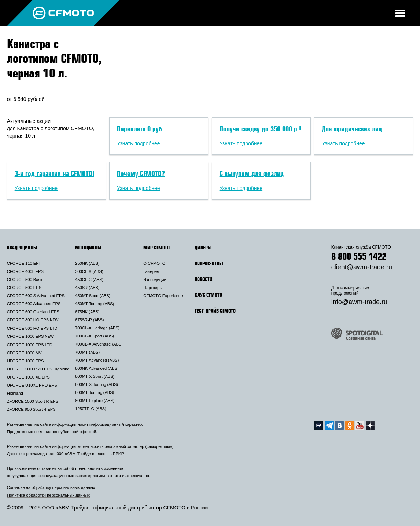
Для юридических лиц (352, 129)
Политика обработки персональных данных (48, 495)
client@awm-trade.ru (362, 267)
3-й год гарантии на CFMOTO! (54, 173)
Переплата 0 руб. (140, 129)
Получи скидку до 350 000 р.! (260, 129)
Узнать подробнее (138, 143)
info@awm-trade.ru (359, 302)
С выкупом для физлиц (252, 173)
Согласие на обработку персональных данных (51, 487)
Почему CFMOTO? (141, 173)
